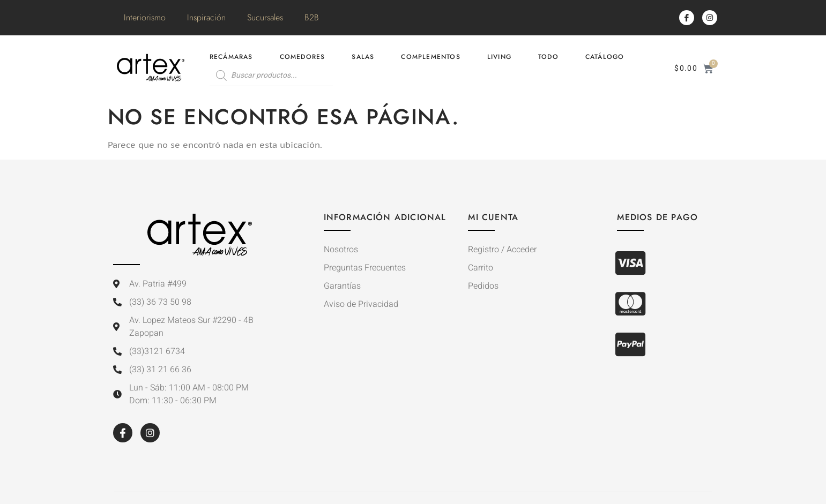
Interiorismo (145, 17)
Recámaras (231, 57)
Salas (363, 57)
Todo (548, 57)
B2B (312, 17)
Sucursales (265, 17)
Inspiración (206, 17)
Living (499, 57)
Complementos (430, 57)
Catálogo (605, 57)
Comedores (303, 57)
